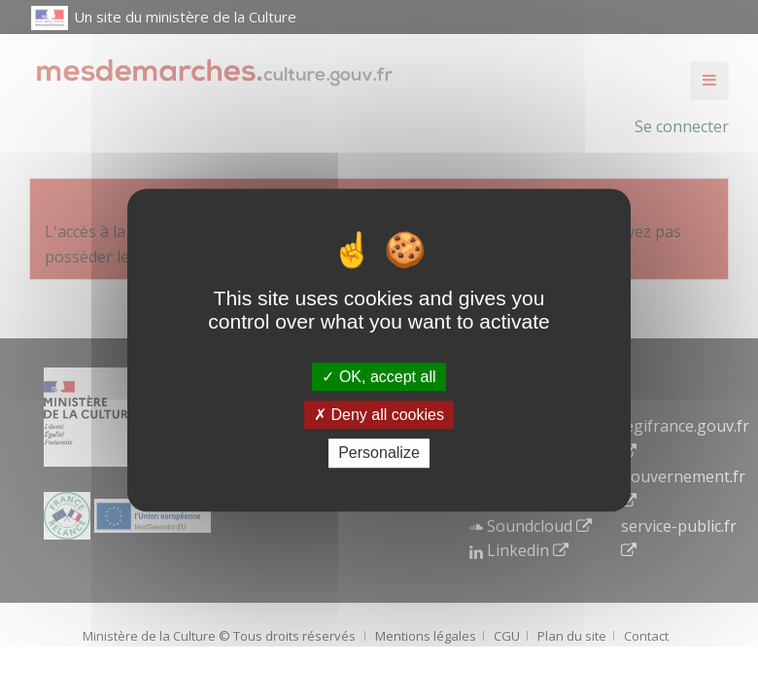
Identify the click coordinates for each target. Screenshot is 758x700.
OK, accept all (379, 377)
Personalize (379, 454)
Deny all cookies (379, 415)
